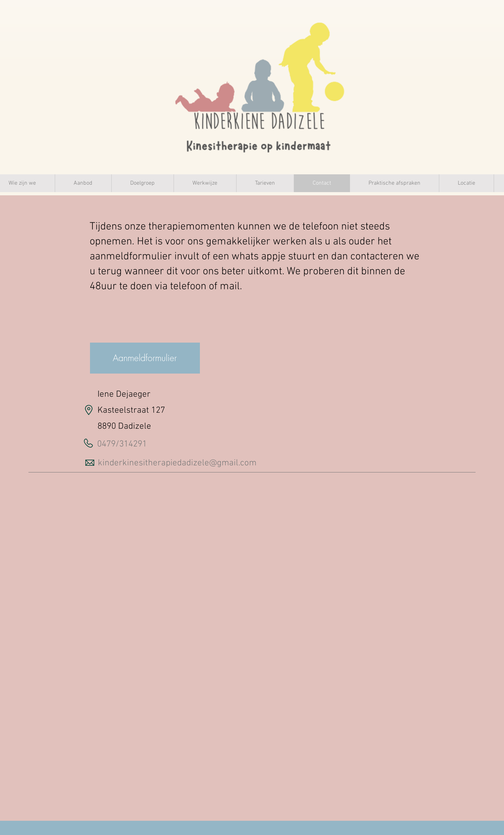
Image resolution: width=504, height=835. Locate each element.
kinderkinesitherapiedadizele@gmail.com (177, 463)
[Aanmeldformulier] (145, 358)
